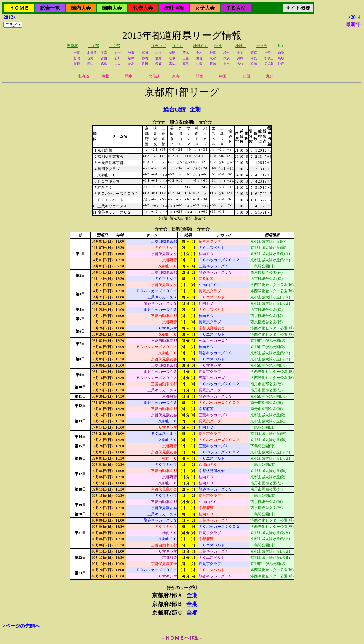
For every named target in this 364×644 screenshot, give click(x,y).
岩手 (118, 53)
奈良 (254, 58)
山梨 (281, 53)
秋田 (131, 53)
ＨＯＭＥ (19, 8)
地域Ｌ (241, 46)
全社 (218, 46)
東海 (176, 76)
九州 (270, 76)
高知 (172, 64)
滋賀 (199, 58)
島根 (77, 64)
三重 (186, 58)
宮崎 (254, 64)
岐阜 (172, 58)
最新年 (353, 24)
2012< (10, 17)
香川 (145, 64)
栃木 (199, 53)
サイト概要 (298, 8)
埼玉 (227, 53)
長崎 (213, 64)
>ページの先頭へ (21, 626)
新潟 (77, 58)
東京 (254, 53)
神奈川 (269, 53)
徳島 (131, 64)
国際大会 (112, 8)
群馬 (213, 53)
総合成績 (175, 109)
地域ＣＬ (201, 46)
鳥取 (281, 58)
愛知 (158, 58)
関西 (199, 76)
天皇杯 (72, 46)
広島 (104, 64)
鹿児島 (269, 64)
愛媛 (158, 64)
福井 (131, 58)
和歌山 (269, 58)
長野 (90, 58)
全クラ (262, 46)
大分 (240, 64)
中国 (223, 76)
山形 (158, 53)
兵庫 (240, 58)
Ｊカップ (158, 46)
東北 (105, 76)
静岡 (145, 58)
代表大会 (143, 8)
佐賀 (199, 64)
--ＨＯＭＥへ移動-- (182, 638)
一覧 (77, 53)
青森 (104, 53)
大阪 (227, 58)
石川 (118, 58)
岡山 (90, 64)
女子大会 (205, 8)
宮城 (145, 53)
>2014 (354, 17)
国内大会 (81, 8)
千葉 (240, 53)
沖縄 (281, 64)
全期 (195, 109)
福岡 (186, 64)
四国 (246, 76)
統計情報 (174, 8)
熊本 (227, 64)
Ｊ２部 (115, 46)
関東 (129, 76)
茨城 (186, 53)
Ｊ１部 (93, 46)
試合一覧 (50, 8)
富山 (104, 58)
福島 (172, 53)
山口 (118, 64)
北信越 (154, 76)
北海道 (92, 53)
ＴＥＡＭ (236, 8)
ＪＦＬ (178, 46)
